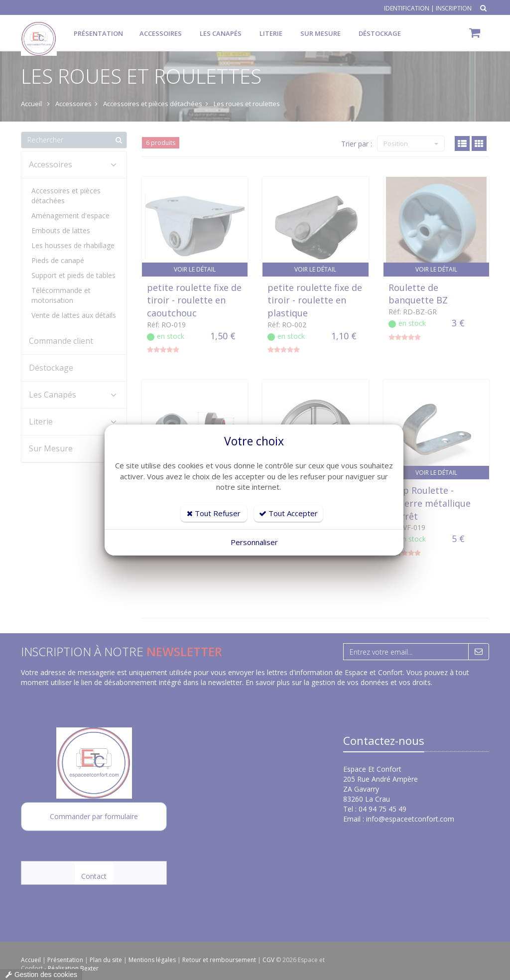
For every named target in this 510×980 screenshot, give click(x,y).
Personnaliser (254, 542)
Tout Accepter (288, 513)
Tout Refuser (214, 513)
